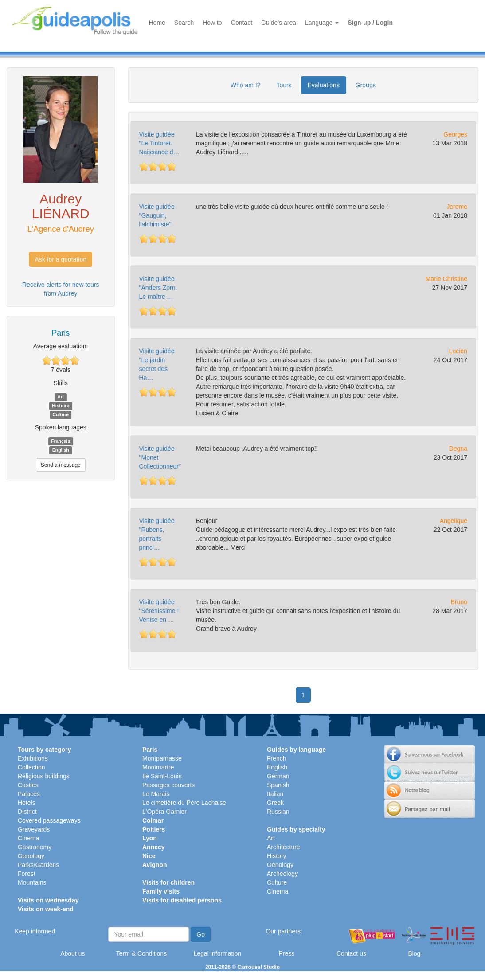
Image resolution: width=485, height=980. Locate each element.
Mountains (32, 882)
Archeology (282, 874)
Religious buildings (44, 776)
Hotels (27, 803)
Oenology (31, 856)
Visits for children (168, 882)
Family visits (161, 891)
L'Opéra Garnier (164, 812)
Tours (284, 85)
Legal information (217, 953)
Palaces (29, 794)
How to (212, 23)
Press (287, 953)
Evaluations (324, 85)
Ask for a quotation (61, 259)
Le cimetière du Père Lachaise (184, 803)
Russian (278, 812)
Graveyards (34, 829)
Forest (27, 874)
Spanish (278, 785)
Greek (275, 803)
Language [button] (322, 23)
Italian (275, 794)
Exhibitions (33, 758)
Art (271, 838)
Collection (31, 767)
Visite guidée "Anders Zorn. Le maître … (158, 288)
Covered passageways (49, 820)
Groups (366, 85)
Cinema (28, 838)
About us (72, 953)
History (277, 856)
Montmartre (158, 767)
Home (157, 23)
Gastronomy (35, 847)
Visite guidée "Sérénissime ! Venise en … (159, 611)
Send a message (61, 465)
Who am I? (246, 85)
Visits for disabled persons (182, 900)
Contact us (351, 953)
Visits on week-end (46, 909)
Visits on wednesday (48, 900)
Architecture (284, 847)
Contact (242, 23)
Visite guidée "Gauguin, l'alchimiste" (157, 215)
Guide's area (279, 23)
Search (184, 23)
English (277, 767)
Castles (28, 785)
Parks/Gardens (38, 865)
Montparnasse (162, 758)
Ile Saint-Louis (162, 776)
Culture (277, 882)
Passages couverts (168, 785)
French (277, 758)
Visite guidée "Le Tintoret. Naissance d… (159, 143)
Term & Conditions (141, 953)
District (27, 812)
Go (201, 934)
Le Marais (156, 794)
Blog (414, 953)
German (278, 776)
